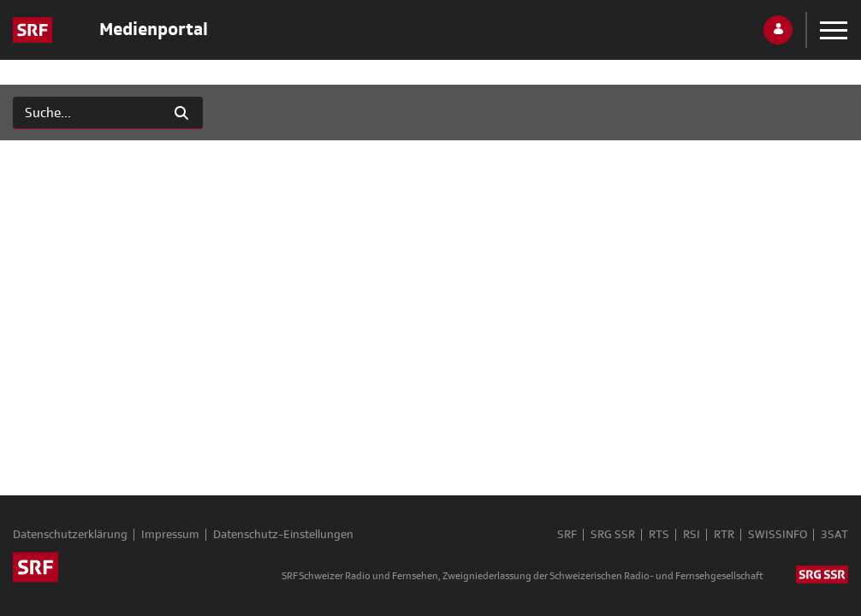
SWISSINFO (778, 535)
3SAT (834, 535)
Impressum (170, 535)
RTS (659, 535)
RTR (724, 535)
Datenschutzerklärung (70, 535)
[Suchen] (87, 113)
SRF (567, 535)
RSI (692, 535)
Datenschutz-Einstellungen (283, 535)
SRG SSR (613, 535)
